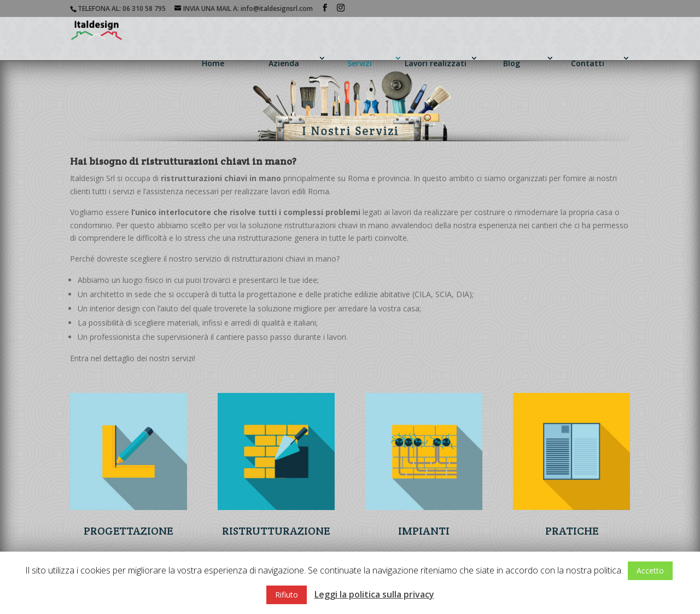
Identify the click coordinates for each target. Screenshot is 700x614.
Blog (512, 63)
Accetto (650, 570)
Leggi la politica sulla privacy (374, 594)
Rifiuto (287, 595)
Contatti (588, 63)
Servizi (360, 63)
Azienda (284, 63)
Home (213, 63)
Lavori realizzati (436, 63)
